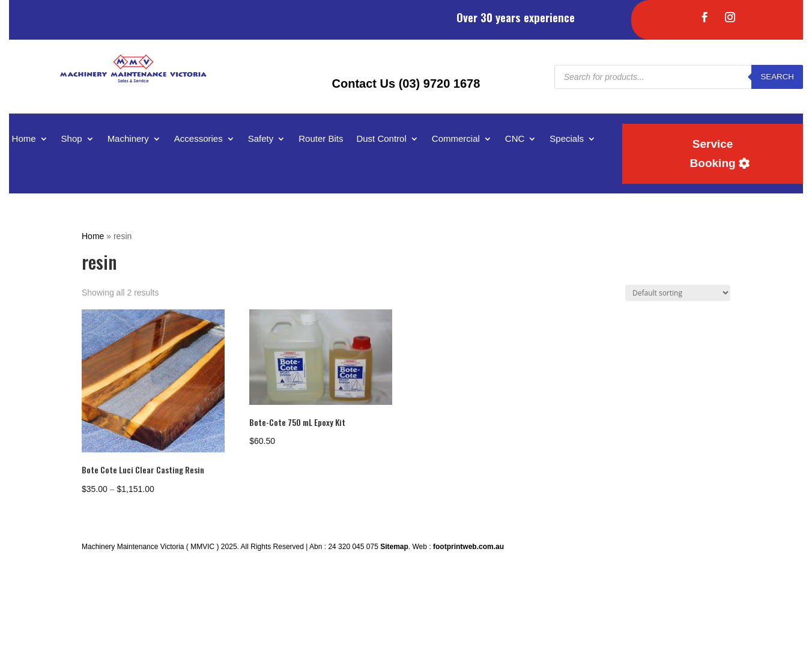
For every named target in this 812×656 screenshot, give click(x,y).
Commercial (456, 139)
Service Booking (713, 153)
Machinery (128, 139)
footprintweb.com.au (468, 547)
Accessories (198, 139)
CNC (515, 139)
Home (24, 139)
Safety (261, 139)
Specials (567, 139)
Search (777, 77)
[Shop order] (678, 293)
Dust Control (381, 139)
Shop (72, 139)
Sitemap (394, 547)
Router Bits (321, 139)
